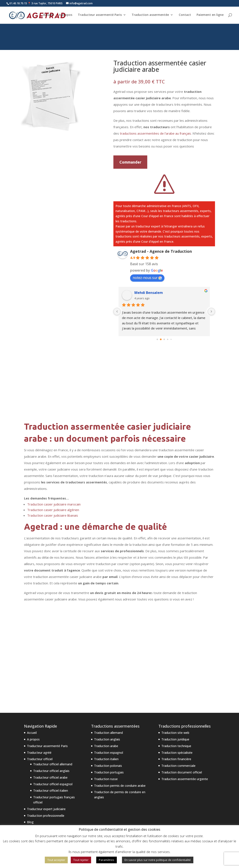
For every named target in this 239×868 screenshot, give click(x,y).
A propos (66, 15)
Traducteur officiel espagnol (53, 784)
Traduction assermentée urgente (185, 779)
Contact (185, 15)
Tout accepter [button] (56, 860)
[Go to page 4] (171, 339)
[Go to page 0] (158, 339)
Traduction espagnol (109, 753)
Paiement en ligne (210, 15)
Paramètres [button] (107, 860)
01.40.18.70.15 (18, 3)
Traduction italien (106, 759)
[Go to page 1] (161, 339)
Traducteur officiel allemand (53, 764)
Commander (130, 162)
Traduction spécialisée (177, 753)
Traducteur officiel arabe (50, 777)
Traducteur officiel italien (51, 791)
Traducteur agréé (39, 753)
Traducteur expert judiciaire (46, 809)
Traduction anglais (107, 739)
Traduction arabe (106, 746)
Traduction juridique (175, 739)
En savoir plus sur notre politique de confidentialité (158, 860)
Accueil (48, 15)
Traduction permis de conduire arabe (120, 786)
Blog (30, 822)
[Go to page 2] (164, 339)
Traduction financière (176, 759)
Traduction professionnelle (46, 816)
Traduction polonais (108, 766)
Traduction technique (176, 746)
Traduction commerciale (178, 766)
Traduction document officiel (182, 772)
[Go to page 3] (168, 339)
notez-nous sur (147, 278)
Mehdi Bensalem (149, 293)
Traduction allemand (108, 733)
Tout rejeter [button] (81, 860)
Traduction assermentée (150, 15)
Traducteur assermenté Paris (100, 15)
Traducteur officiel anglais (51, 771)
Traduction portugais (109, 772)
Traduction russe (106, 779)
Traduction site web (175, 733)
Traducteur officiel (40, 759)
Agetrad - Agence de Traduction (161, 251)
